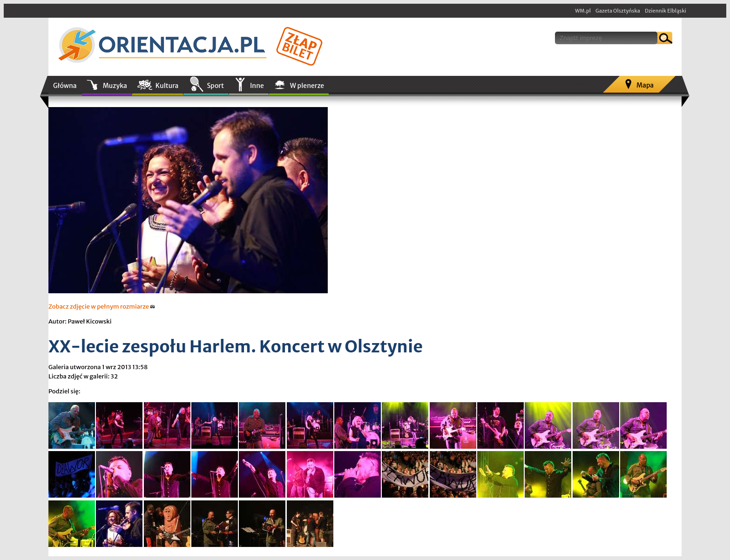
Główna (65, 86)
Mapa (645, 85)
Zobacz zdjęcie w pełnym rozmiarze (102, 307)
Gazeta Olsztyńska (618, 11)
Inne (257, 86)
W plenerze (307, 86)
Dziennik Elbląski (666, 11)
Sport (215, 86)
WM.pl (583, 11)
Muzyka (115, 86)
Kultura (167, 86)
